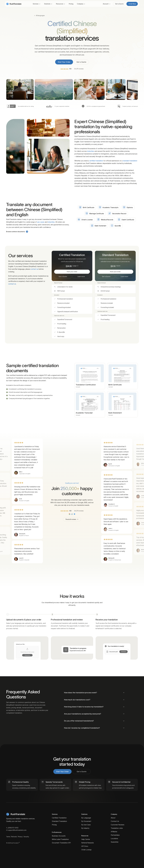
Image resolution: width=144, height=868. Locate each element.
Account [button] (106, 4)
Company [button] (80, 4)
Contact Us (115, 821)
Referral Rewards (87, 843)
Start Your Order (64, 62)
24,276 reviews (79, 69)
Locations (114, 838)
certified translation (96, 161)
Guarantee (115, 842)
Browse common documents (17, 232)
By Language (86, 818)
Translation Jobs (117, 828)
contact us (34, 269)
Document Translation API (61, 843)
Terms (8, 837)
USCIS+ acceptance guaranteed (96, 106)
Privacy (20, 837)
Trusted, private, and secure (130, 106)
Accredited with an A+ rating (26, 106)
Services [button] (36, 4)
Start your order (78, 272)
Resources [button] (60, 4)
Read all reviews (72, 519)
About (113, 818)
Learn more (81, 277)
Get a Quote (120, 4)
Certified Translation (59, 818)
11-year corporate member (62, 106)
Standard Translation (59, 821)
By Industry (85, 828)
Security (26, 837)
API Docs (85, 846)
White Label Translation (60, 839)
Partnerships (115, 835)
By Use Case (86, 825)
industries (91, 151)
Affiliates (114, 832)
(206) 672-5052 (12, 828)
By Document (86, 821)
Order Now (133, 4)
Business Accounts (59, 836)
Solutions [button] (47, 4)
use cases (41, 222)
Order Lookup (86, 850)
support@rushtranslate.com (16, 830)
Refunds (14, 837)
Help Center (86, 839)
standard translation (130, 161)
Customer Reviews (117, 825)
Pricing (71, 4)
